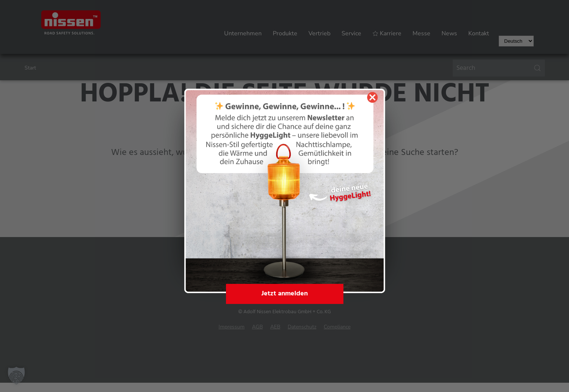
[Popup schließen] (372, 97)
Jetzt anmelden (284, 294)
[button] (16, 376)
